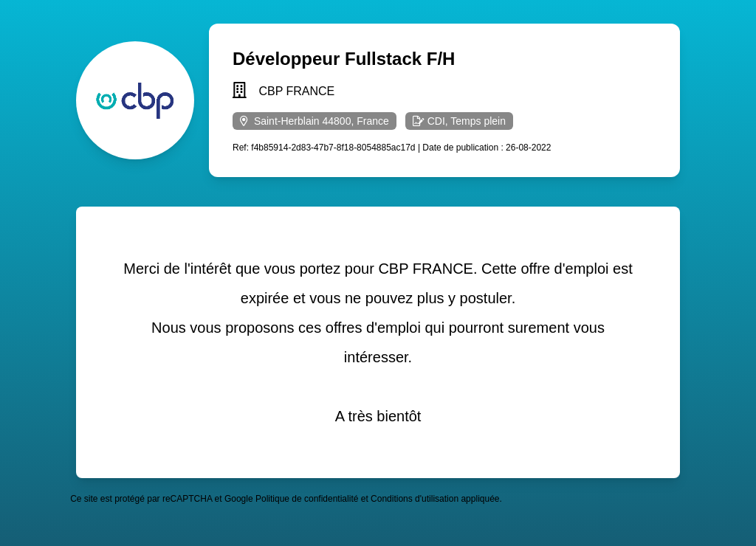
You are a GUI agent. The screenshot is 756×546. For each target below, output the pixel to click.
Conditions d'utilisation (415, 499)
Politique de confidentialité (307, 499)
